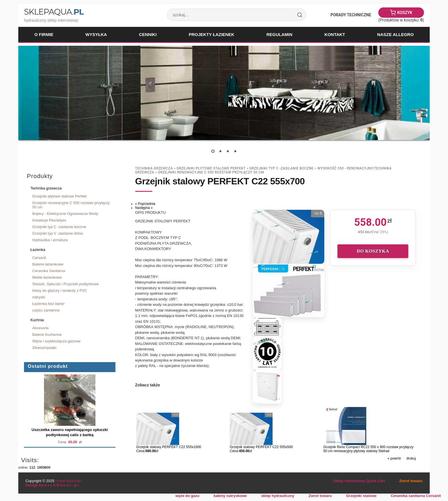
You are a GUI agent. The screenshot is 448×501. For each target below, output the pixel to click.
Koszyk (405, 13)
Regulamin (279, 34)
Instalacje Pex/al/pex (49, 220)
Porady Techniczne (351, 15)
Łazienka (38, 250)
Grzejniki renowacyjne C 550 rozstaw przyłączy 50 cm (71, 205)
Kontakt (335, 34)
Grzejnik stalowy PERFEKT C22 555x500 (261, 447)
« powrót (394, 458)
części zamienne (46, 310)
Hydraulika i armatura (50, 240)
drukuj (411, 458)
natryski (39, 297)
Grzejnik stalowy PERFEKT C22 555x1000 (169, 447)
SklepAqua (54, 12)
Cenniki (148, 34)
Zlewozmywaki (44, 348)
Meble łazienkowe (47, 277)
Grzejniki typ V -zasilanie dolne (58, 233)
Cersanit (39, 258)
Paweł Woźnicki (68, 481)
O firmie (44, 34)
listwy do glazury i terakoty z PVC (60, 291)
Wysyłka (96, 34)
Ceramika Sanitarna (49, 271)
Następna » (144, 208)
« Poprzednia (145, 204)
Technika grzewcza (46, 188)
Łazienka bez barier (48, 304)
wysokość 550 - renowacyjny (345, 168)
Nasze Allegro (395, 34)
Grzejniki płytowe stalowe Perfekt (60, 196)
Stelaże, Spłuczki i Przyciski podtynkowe (66, 284)
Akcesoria (40, 328)
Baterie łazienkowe (48, 264)
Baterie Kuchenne (47, 335)
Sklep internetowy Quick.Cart (359, 481)
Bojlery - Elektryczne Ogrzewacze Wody (65, 214)
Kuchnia (37, 320)
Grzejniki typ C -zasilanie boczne (59, 227)
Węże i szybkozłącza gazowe (56, 341)
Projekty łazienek (211, 34)
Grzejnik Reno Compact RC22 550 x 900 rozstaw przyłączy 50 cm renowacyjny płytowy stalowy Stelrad (368, 449)
